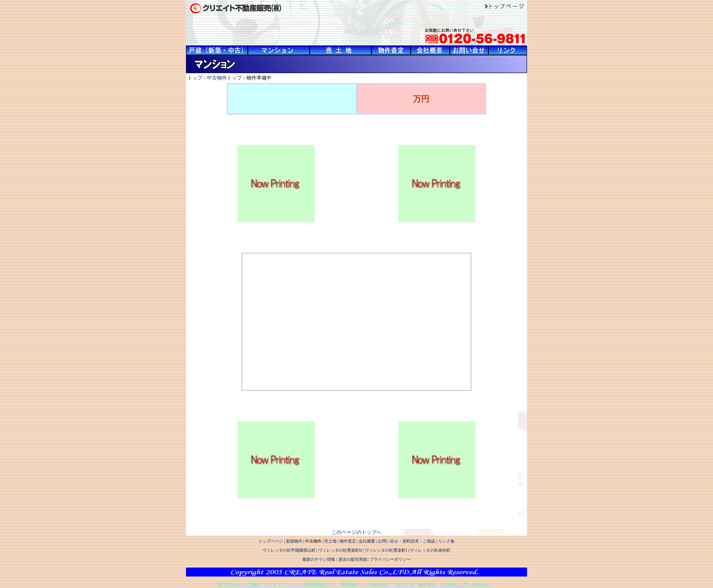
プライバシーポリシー (390, 559)
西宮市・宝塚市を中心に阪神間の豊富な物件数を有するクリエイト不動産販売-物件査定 (391, 50)
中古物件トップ (224, 78)
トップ (195, 78)
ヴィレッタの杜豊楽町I (386, 550)
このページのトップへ (356, 532)
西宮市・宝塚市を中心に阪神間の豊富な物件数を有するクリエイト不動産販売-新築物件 (217, 50)
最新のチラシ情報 (319, 559)
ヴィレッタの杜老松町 (430, 550)
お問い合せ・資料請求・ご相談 (407, 541)
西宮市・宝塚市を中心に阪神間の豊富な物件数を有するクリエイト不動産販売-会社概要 (430, 50)
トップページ (271, 541)
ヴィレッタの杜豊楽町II (340, 550)
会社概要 (367, 541)
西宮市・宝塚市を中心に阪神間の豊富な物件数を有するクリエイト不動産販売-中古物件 (279, 50)
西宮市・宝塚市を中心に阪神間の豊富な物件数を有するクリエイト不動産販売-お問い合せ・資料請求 (469, 50)
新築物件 (294, 541)
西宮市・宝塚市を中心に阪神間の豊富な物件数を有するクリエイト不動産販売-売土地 (341, 50)
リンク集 (447, 541)
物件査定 (348, 541)
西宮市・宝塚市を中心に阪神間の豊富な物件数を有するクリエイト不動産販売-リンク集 (508, 50)
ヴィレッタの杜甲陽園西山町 (289, 550)
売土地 (330, 541)
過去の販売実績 (353, 559)
